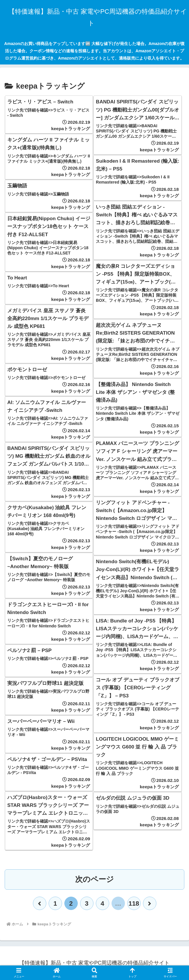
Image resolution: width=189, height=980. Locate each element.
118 (134, 903)
